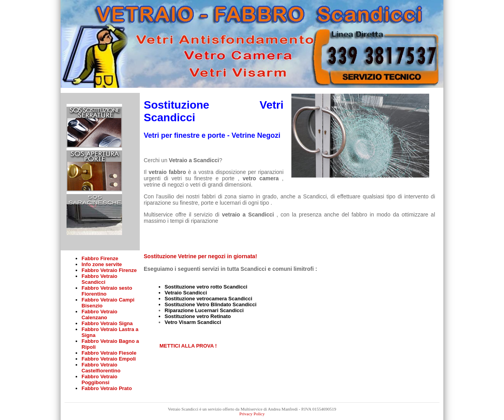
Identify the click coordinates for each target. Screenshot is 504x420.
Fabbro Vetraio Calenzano (99, 315)
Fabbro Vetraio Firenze (109, 270)
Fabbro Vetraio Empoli (109, 359)
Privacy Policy (252, 414)
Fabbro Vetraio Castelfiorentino (101, 368)
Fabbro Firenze (100, 258)
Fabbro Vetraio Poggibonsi (99, 379)
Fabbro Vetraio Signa (107, 323)
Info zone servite (102, 264)
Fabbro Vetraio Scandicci (99, 279)
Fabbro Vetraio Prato (107, 388)
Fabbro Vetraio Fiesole (109, 353)
